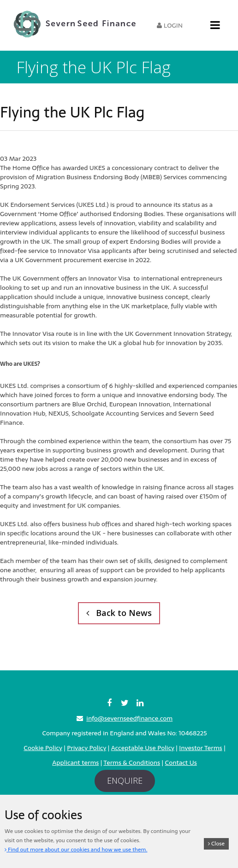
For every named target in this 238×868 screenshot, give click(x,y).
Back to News (119, 613)
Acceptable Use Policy (143, 748)
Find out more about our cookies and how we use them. (76, 850)
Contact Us (181, 762)
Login (170, 25)
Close (216, 844)
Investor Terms (200, 748)
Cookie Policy (43, 748)
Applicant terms (75, 762)
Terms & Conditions (132, 762)
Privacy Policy (86, 748)
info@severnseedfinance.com (129, 718)
